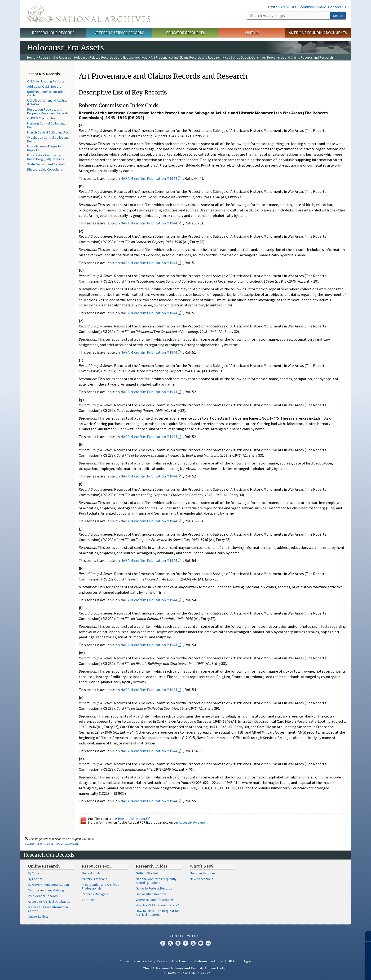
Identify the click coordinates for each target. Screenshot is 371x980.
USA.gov (246, 961)
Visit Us (252, 33)
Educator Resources (185, 33)
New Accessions (201, 879)
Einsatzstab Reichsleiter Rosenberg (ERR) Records (46, 157)
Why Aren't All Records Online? (157, 905)
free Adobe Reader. (134, 819)
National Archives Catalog (46, 890)
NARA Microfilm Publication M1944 (149, 178)
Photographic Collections (45, 169)
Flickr (208, 943)
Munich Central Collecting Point (49, 132)
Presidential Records (43, 896)
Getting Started (147, 873)
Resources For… (97, 866)
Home (31, 57)
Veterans (88, 900)
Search (338, 16)
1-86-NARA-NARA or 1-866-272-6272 (186, 973)
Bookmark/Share (312, 7)
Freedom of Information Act (199, 961)
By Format (35, 879)
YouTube (193, 943)
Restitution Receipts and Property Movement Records (48, 111)
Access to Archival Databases (49, 902)
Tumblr (185, 943)
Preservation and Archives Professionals (101, 886)
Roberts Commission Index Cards (46, 94)
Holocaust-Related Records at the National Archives (111, 57)
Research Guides (152, 866)
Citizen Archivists (282, 7)
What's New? (202, 866)
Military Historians (95, 879)
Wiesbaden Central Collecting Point (48, 139)
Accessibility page (192, 822)
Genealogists (91, 873)
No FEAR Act (229, 961)
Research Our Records (53, 33)
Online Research (44, 866)
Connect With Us (186, 936)
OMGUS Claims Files (41, 118)
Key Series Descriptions (242, 57)
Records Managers (95, 894)
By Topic (34, 873)
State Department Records (46, 164)
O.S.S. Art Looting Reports (46, 81)
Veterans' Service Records (119, 33)
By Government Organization (48, 885)
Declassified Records (151, 894)
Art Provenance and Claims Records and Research (186, 57)
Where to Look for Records (155, 900)
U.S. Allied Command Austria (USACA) (47, 102)
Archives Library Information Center (48, 909)
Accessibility (146, 961)
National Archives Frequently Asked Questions (156, 881)
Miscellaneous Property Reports (44, 148)
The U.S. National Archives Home (89, 14)
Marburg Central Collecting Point (46, 125)
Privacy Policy (167, 961)
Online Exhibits (38, 916)
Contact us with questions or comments (52, 843)
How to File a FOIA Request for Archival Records (157, 913)
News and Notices (203, 873)
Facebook (163, 943)
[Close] (365, 936)
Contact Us (337, 7)
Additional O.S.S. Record (44, 86)
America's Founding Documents (318, 33)
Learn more (329, 971)
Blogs (201, 943)
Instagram (178, 943)
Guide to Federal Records (154, 888)
